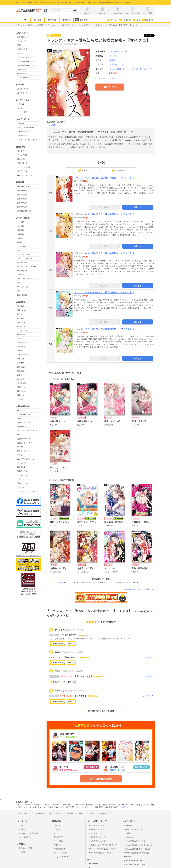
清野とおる (21, 367)
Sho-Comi (21, 467)
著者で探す (21, 159)
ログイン (21, 108)
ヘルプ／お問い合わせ (26, 128)
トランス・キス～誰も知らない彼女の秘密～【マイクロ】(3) (104, 253)
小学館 (112, 60)
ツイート (151, 36)
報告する (71, 644)
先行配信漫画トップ (25, 57)
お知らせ (21, 124)
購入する (138, 207)
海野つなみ (21, 322)
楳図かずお (21, 326)
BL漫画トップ (23, 73)
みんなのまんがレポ (25, 175)
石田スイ (21, 314)
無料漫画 (81, 20)
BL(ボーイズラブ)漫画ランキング (102, 849)
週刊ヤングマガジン (25, 423)
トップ (23, 20)
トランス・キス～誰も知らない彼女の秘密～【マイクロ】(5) (104, 329)
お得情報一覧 (22, 93)
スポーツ (21, 275)
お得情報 (22, 852)
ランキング (125, 20)
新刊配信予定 (22, 49)
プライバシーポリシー (133, 860)
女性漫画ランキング (97, 829)
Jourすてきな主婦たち (26, 459)
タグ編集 (52, 125)
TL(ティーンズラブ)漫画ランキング (103, 845)
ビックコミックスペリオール (28, 491)
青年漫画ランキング (97, 837)
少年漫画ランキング (97, 841)
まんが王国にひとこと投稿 (27, 140)
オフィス (143, 69)
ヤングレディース (130, 69)
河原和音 (21, 339)
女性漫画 (21, 222)
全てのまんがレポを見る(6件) (101, 711)
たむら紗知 (119, 51)
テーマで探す (22, 155)
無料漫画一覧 (22, 191)
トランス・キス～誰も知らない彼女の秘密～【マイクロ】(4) (104, 292)
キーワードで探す (24, 167)
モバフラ (21, 487)
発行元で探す (22, 171)
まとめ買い (118, 170)
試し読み (104, 207)
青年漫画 (21, 230)
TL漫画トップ (22, 69)
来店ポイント (148, 20)
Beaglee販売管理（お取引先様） (137, 853)
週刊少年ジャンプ (24, 427)
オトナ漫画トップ (24, 78)
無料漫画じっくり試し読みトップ (50, 813)
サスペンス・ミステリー (26, 267)
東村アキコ (21, 387)
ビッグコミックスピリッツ (27, 431)
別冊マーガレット (24, 451)
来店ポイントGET (24, 89)
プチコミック (22, 419)
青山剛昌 (21, 306)
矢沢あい (21, 399)
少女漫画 (21, 226)
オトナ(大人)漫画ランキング (100, 853)
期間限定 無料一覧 (24, 211)
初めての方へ (22, 136)
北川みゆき (21, 347)
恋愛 (19, 250)
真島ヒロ (21, 395)
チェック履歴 (22, 112)
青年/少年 (66, 20)
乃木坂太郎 (21, 383)
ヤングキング (22, 475)
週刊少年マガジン (24, 439)
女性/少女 (52, 20)
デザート (21, 479)
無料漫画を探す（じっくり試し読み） (140, 589)
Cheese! (20, 447)
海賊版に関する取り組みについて (28, 556)
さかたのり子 (22, 355)
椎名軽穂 (21, 359)
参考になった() (59, 644)
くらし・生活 (115, 69)
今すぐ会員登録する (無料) (101, 779)
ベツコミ (21, 455)
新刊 (136, 20)
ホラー (20, 283)
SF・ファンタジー (24, 287)
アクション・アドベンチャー (28, 279)
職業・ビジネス (23, 263)
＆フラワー (53, 480)
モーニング (21, 463)
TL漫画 (20, 238)
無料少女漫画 (22, 199)
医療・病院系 (22, 295)
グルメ (20, 291)
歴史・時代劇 (22, 271)
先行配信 (37, 20)
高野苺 (20, 375)
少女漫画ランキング (97, 833)
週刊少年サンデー (24, 471)
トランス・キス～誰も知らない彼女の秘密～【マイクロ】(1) (104, 178)
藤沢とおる (21, 391)
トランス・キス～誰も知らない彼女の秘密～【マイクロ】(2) (104, 214)
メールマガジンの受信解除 (29, 833)
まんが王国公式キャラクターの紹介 (138, 845)
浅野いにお (21, 310)
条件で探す (21, 151)
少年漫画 (21, 234)
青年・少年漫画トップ (26, 65)
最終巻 (83, 170)
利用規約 (128, 857)
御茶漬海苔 (21, 335)
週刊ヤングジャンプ (25, 443)
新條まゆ (21, 363)
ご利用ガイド (22, 132)
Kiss (19, 435)
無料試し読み (110, 87)
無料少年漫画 (22, 207)
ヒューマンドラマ (24, 254)
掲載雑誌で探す (23, 163)
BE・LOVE (21, 411)
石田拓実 (21, 318)
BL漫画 (20, 242)
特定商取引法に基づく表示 (134, 864)
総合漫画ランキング (97, 825)
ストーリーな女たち (25, 415)
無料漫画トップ (23, 37)
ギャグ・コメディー (25, 259)
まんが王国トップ (24, 813)
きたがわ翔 (21, 343)
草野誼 (20, 351)
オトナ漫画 (21, 246)
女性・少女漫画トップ (26, 61)
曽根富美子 (21, 371)
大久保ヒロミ (22, 330)
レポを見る (147, 657)
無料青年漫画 (22, 203)
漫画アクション (23, 483)
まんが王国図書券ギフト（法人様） (138, 849)
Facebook (93, 864)
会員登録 (21, 104)
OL (150, 69)
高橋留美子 (21, 379)
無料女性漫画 (22, 195)
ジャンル (112, 20)
